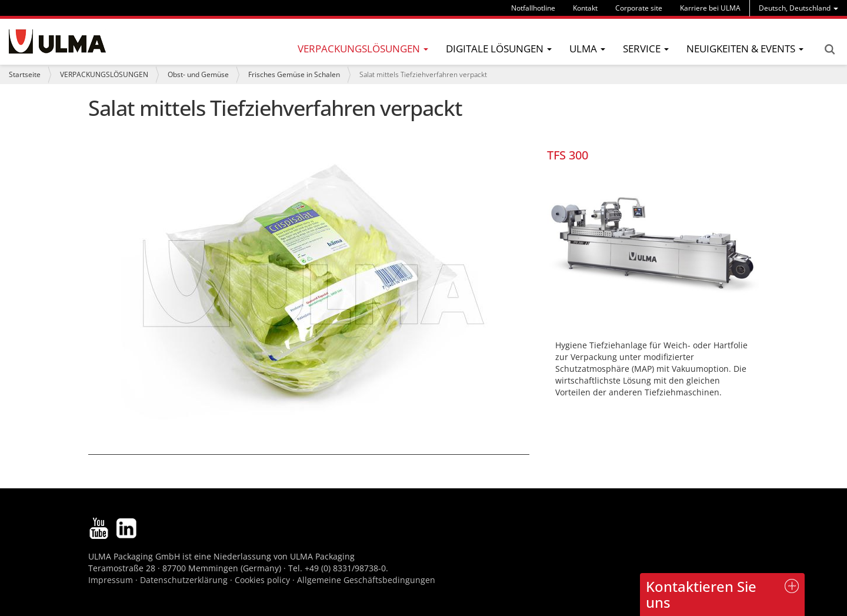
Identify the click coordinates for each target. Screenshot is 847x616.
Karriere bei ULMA (710, 8)
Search (829, 49)
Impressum (111, 580)
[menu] (798, 8)
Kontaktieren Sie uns (701, 594)
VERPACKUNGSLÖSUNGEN (104, 74)
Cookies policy (262, 580)
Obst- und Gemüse (198, 74)
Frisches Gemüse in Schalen (294, 74)
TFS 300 (568, 155)
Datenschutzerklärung (185, 580)
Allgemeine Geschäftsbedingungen (366, 580)
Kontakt (585, 8)
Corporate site (639, 8)
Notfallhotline (533, 8)
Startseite (25, 74)
